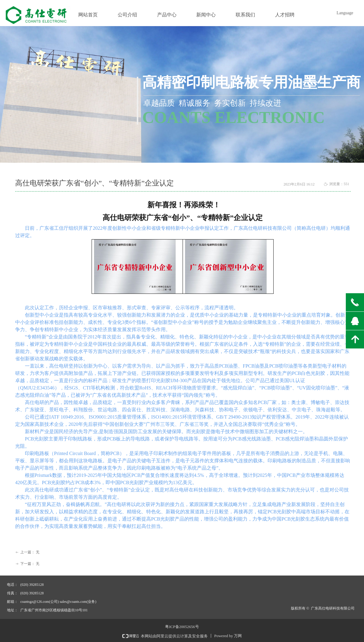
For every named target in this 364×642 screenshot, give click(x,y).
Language (345, 13)
